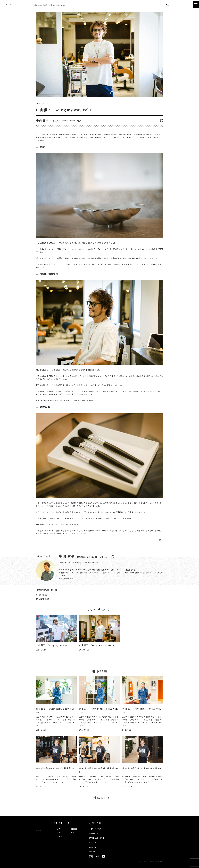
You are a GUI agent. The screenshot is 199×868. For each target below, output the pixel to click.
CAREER (93, 842)
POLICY (92, 852)
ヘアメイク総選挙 (96, 829)
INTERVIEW (94, 833)
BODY (73, 833)
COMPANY (93, 847)
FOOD (59, 833)
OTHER (59, 836)
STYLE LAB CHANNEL (98, 838)
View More (101, 798)
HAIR (58, 829)
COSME (74, 829)
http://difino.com (66, 579)
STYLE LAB (11, 4)
